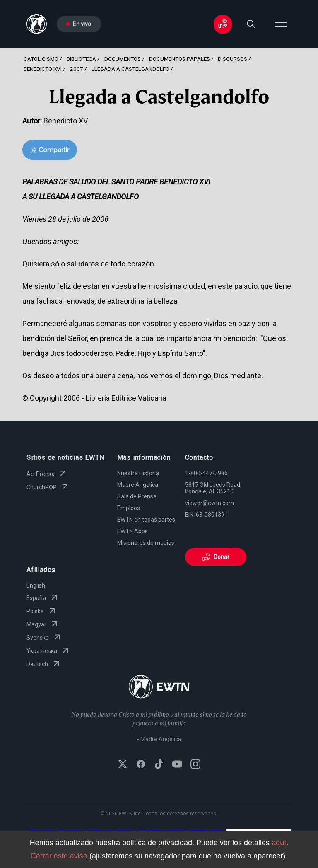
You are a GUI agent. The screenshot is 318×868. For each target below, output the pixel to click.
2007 (77, 69)
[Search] (251, 24)
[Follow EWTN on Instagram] (195, 765)
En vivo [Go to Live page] (79, 24)
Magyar (43, 624)
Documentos (123, 59)
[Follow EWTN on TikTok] (159, 765)
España (43, 598)
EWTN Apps (132, 531)
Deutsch (44, 664)
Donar (216, 557)
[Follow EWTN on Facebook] (141, 765)
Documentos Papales (179, 59)
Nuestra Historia (138, 473)
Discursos (232, 59)
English (36, 585)
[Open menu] (281, 24)
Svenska (44, 638)
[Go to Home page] (159, 688)
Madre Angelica (138, 485)
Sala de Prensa (137, 496)
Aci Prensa (47, 474)
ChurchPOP (48, 487)
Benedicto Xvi (43, 69)
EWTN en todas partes (146, 520)
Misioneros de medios (146, 543)
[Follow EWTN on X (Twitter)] (123, 765)
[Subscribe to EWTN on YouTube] (177, 765)
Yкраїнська (48, 651)
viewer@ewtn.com (210, 503)
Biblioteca (81, 59)
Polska (42, 611)
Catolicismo (41, 59)
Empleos (129, 508)
